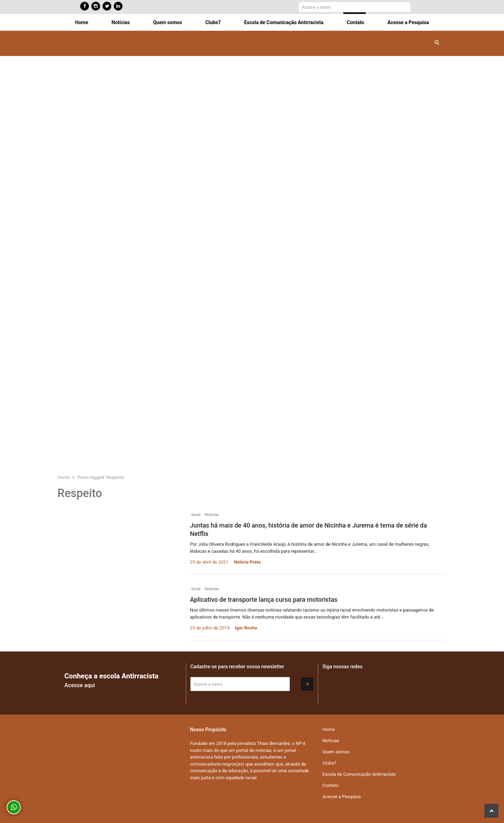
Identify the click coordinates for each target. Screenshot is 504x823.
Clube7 (213, 22)
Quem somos (167, 22)
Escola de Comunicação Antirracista (284, 22)
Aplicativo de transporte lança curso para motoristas (264, 599)
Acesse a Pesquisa (408, 22)
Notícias (121, 22)
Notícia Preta (247, 562)
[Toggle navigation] (69, 37)
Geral (196, 515)
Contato (356, 22)
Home (82, 22)
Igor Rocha (246, 628)
